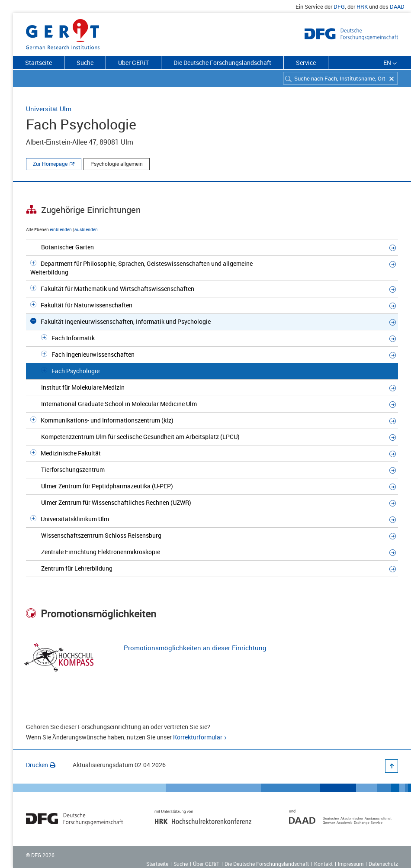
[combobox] (340, 78)
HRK (362, 6)
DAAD (397, 6)
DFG (339, 6)
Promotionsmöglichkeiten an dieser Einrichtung (195, 648)
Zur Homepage (50, 164)
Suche (85, 63)
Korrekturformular (198, 737)
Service (306, 63)
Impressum (351, 864)
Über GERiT (133, 63)
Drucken (41, 765)
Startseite (39, 63)
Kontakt (323, 864)
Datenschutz (383, 864)
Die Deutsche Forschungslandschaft (222, 63)
